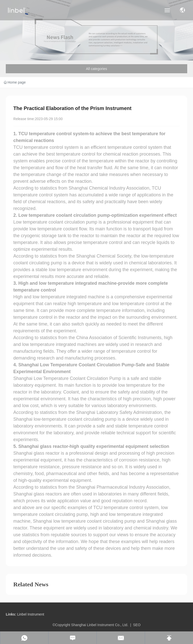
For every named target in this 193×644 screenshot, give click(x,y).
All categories (96, 69)
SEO (137, 625)
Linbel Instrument (31, 614)
